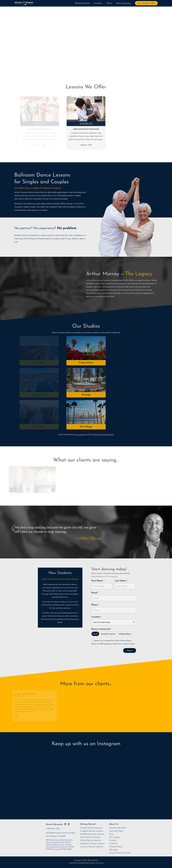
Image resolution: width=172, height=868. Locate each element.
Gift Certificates (124, 3)
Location (96, 617)
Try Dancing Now (43, 56)
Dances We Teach (118, 828)
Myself (95, 634)
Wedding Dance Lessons (92, 834)
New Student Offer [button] (146, 3)
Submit (130, 651)
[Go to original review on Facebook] (35, 715)
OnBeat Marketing (96, 863)
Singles (40, 124)
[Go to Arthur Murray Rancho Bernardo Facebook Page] (65, 824)
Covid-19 (113, 843)
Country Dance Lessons (92, 847)
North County (56, 849)
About (109, 3)
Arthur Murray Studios (120, 853)
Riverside (39, 427)
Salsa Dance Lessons (90, 837)
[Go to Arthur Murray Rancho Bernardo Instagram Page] (69, 824)
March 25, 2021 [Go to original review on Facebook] (26, 696)
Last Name (121, 581)
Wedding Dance (125, 634)
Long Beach (39, 395)
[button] (24, 42)
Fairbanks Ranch (52, 844)
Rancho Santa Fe (61, 847)
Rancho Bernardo (54, 824)
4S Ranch (56, 840)
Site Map (113, 850)
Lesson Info (40, 145)
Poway (62, 844)
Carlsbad (39, 363)
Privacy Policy (116, 847)
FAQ (111, 834)
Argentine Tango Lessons (92, 843)
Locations (98, 3)
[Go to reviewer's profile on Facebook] (17, 695)
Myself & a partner (108, 634)
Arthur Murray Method (103, 434)
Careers (113, 840)
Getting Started (82, 3)
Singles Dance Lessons (91, 828)
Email (95, 593)
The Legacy (115, 837)
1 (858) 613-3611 (53, 829)
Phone (95, 605)
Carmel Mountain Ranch (61, 842)
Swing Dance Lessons (91, 840)
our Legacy (80, 434)
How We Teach (116, 831)
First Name (97, 581)
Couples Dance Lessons (92, 831)
